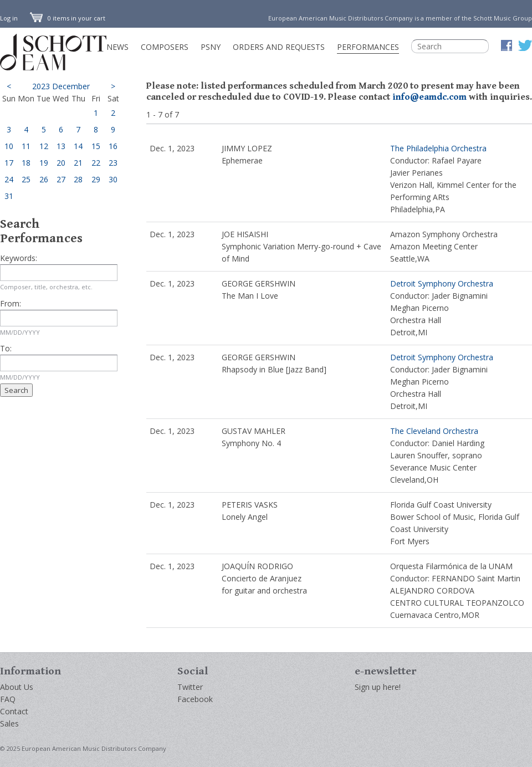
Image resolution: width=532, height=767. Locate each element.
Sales (9, 723)
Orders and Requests (279, 47)
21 (78, 163)
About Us (17, 687)
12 (44, 146)
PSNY (211, 47)
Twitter (190, 687)
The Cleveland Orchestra (434, 431)
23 (113, 163)
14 (78, 146)
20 (61, 163)
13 (61, 146)
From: (11, 303)
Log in (9, 18)
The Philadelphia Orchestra (438, 148)
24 (9, 179)
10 (9, 146)
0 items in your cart (68, 18)
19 (44, 163)
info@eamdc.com (429, 97)
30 (113, 179)
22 (96, 163)
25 (26, 179)
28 (78, 179)
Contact (14, 711)
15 (96, 146)
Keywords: (19, 258)
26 (44, 179)
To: (6, 348)
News (117, 47)
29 (96, 179)
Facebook (195, 699)
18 (26, 163)
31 (9, 196)
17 (9, 163)
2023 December (61, 86)
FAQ (8, 699)
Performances (368, 47)
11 (26, 146)
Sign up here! (378, 687)
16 (113, 146)
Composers (165, 47)
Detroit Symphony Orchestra (442, 283)
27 (61, 179)
